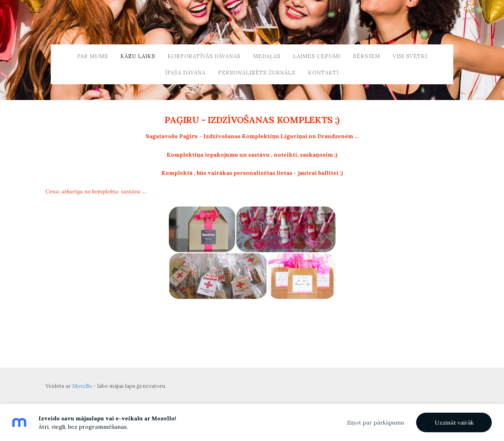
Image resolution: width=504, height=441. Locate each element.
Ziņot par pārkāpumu (375, 422)
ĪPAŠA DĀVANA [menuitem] (185, 73)
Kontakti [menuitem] (323, 73)
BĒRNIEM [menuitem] (366, 56)
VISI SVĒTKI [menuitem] (410, 56)
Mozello (82, 386)
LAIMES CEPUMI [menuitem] (317, 56)
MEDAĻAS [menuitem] (267, 56)
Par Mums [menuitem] (92, 56)
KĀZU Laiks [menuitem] (138, 56)
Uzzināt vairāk (454, 422)
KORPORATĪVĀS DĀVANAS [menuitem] (204, 56)
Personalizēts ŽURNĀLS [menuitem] (257, 73)
